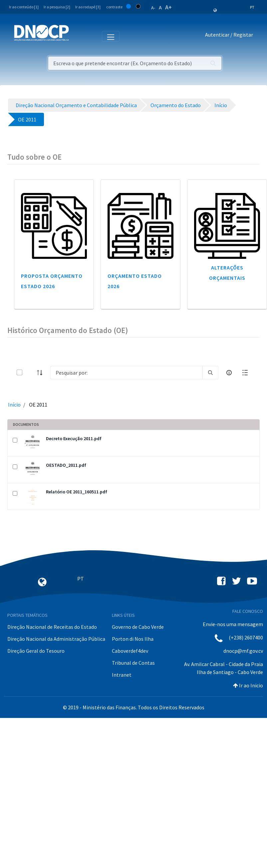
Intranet (122, 675)
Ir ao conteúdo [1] (24, 7)
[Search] (126, 373)
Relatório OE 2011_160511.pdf (77, 492)
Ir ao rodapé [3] (88, 7)
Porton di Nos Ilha (133, 639)
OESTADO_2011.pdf (66, 465)
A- (153, 8)
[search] (210, 373)
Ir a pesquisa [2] (57, 7)
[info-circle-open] (229, 373)
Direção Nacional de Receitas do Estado (52, 627)
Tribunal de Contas (133, 663)
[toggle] (30, 372)
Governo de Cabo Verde (138, 627)
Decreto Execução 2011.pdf (74, 438)
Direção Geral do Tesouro (36, 651)
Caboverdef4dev (130, 651)
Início (14, 405)
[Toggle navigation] (78, 36)
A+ (168, 7)
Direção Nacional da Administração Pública (56, 639)
